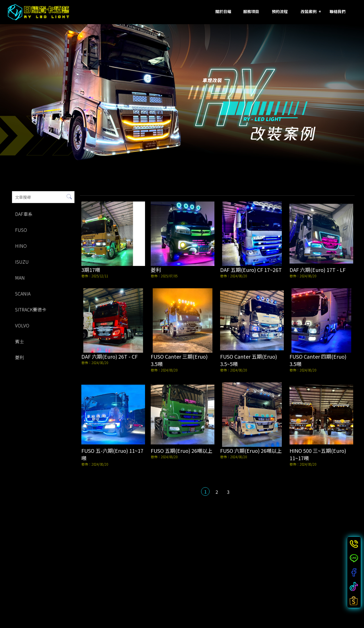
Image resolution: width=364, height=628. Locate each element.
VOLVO (22, 325)
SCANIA (22, 294)
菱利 (19, 357)
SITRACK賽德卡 (30, 309)
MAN (19, 278)
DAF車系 (23, 214)
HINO (20, 246)
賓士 (19, 341)
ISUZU (21, 262)
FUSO (20, 230)
